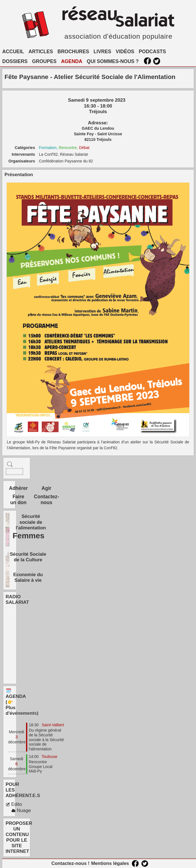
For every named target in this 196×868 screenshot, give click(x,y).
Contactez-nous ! (70, 863)
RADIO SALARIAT (17, 600)
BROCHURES (73, 52)
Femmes (29, 536)
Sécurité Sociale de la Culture (28, 557)
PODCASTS (152, 52)
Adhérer (18, 488)
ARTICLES (41, 52)
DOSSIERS (15, 61)
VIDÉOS (125, 52)
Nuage (21, 810)
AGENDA (72, 61)
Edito (14, 804)
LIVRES (102, 52)
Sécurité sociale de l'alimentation (31, 522)
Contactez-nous (46, 500)
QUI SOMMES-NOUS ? (113, 61)
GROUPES (44, 61)
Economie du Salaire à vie (28, 577)
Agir (46, 488)
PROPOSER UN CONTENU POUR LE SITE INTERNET (19, 837)
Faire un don (18, 500)
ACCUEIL (13, 52)
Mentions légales (110, 863)
